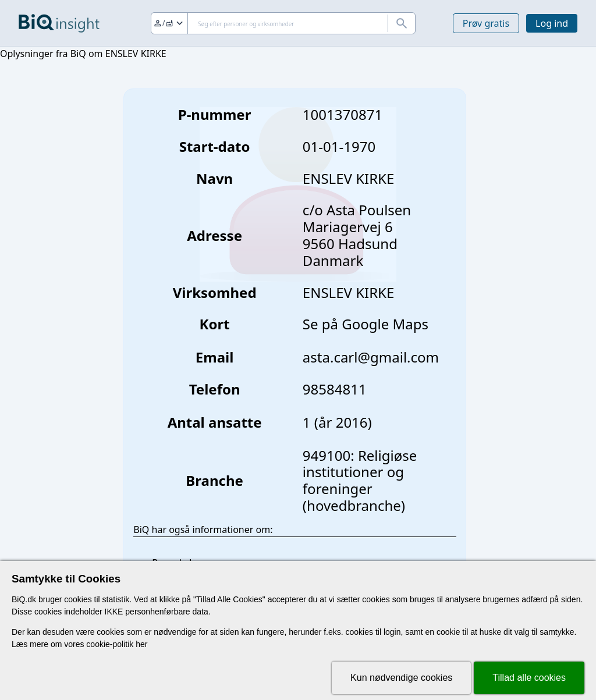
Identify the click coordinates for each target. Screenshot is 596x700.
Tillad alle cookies (529, 678)
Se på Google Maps (366, 324)
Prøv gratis (486, 23)
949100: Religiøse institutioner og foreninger (360, 472)
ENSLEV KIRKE (348, 292)
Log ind (552, 23)
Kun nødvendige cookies (401, 678)
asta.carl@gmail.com (371, 357)
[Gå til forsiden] (59, 23)
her (141, 644)
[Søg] (283, 23)
